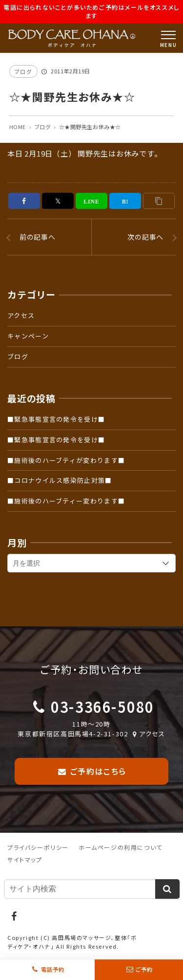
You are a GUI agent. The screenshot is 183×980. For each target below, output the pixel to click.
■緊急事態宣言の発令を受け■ (56, 419)
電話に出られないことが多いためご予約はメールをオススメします (91, 11)
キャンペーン (28, 336)
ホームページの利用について (121, 847)
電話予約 (53, 969)
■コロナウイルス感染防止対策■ (60, 480)
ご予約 (144, 969)
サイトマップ (25, 859)
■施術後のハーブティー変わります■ (66, 501)
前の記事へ (38, 237)
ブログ (23, 71)
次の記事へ (145, 237)
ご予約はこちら (91, 771)
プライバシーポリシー (38, 847)
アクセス (21, 315)
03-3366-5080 (102, 706)
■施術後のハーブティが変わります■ (66, 460)
